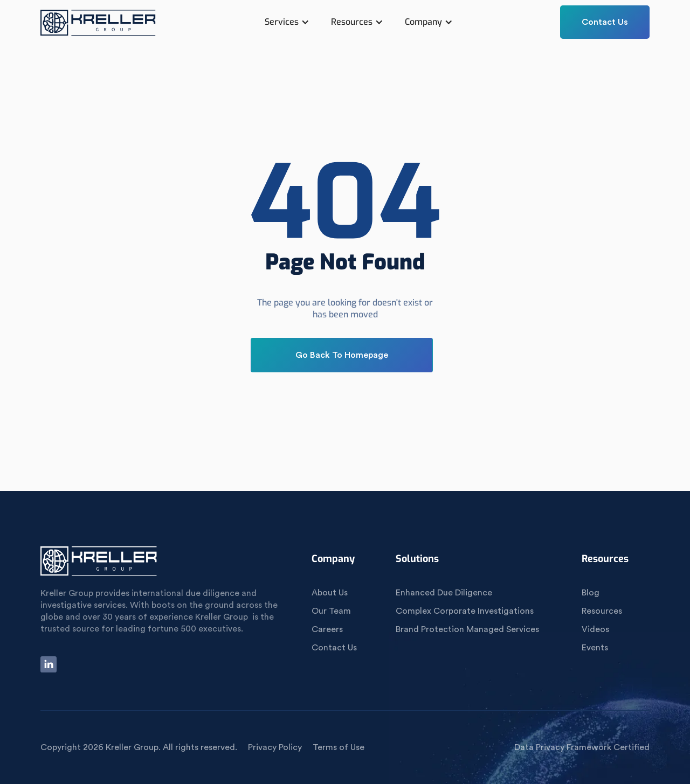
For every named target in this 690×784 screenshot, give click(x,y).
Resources (602, 611)
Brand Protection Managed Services (467, 629)
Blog (591, 593)
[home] (99, 27)
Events (595, 648)
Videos (595, 629)
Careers (327, 629)
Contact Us (605, 22)
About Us (330, 593)
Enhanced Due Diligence (444, 593)
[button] (287, 22)
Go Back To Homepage (342, 355)
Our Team (331, 611)
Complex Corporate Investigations (465, 611)
